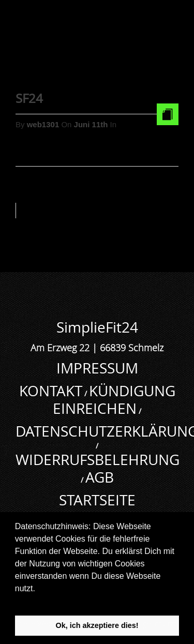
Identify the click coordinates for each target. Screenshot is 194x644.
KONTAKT (51, 391)
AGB (100, 477)
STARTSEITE (97, 500)
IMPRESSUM (97, 368)
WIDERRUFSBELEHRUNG (98, 460)
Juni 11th (92, 124)
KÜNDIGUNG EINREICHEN (114, 400)
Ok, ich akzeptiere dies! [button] (97, 625)
